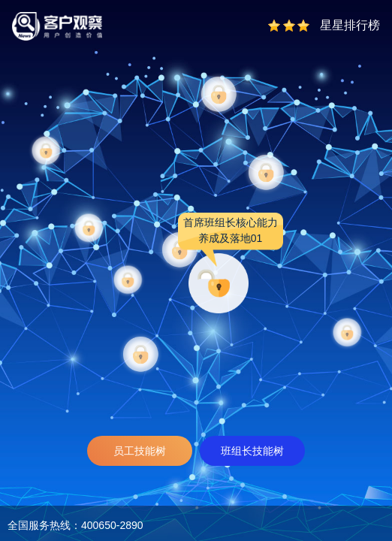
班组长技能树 (252, 451)
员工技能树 (140, 451)
